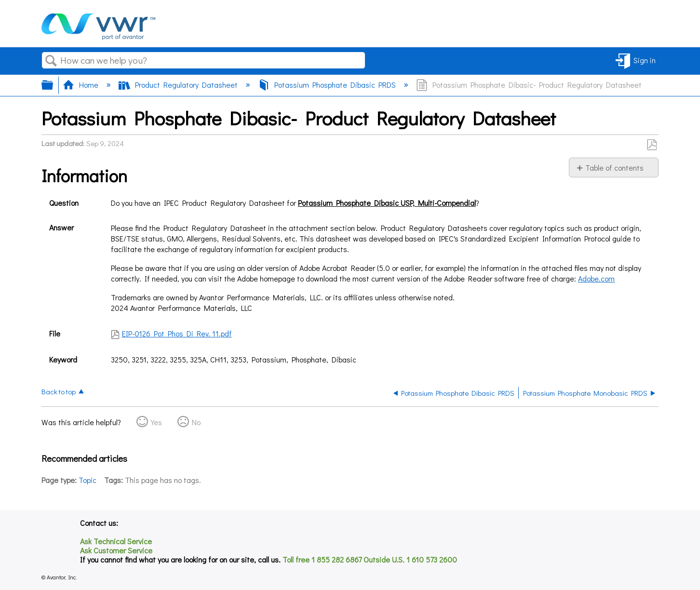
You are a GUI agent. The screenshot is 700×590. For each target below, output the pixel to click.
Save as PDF (652, 145)
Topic (87, 480)
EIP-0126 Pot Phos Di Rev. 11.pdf (177, 333)
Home (81, 85)
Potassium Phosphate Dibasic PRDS (328, 85)
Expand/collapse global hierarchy (54, 85)
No (196, 422)
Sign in (645, 60)
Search (51, 61)
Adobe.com (596, 278)
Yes (156, 422)
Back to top (59, 391)
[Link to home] (98, 37)
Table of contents (614, 168)
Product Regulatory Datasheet (179, 85)
